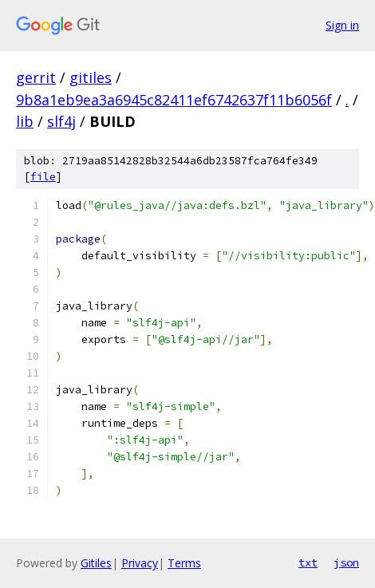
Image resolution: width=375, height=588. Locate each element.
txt (308, 562)
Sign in (342, 25)
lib (25, 121)
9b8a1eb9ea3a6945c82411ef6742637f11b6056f (174, 100)
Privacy (140, 563)
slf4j (61, 121)
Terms (184, 563)
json (346, 562)
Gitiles (96, 563)
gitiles (91, 77)
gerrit (36, 77)
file (43, 177)
